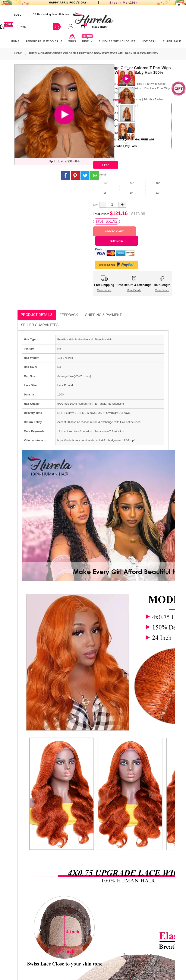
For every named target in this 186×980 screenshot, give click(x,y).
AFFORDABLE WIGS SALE (44, 41)
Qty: (96, 205)
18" (105, 193)
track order (100, 27)
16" (157, 183)
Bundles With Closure (117, 41)
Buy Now (116, 241)
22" (157, 193)
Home (15, 41)
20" (131, 193)
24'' (131, 183)
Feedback (69, 315)
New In (87, 40)
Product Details (37, 315)
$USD (18, 15)
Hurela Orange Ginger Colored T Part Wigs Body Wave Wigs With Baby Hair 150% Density (94, 53)
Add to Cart (114, 231)
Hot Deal (149, 41)
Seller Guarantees (40, 325)
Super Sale (172, 41)
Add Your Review (153, 99)
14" (105, 183)
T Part (105, 165)
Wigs (72, 40)
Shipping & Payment (103, 315)
